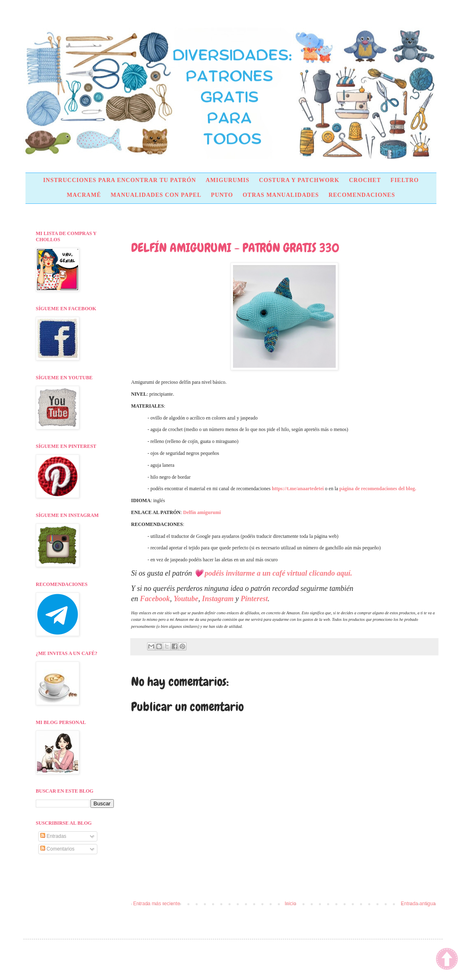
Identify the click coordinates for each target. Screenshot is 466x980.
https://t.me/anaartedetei (298, 489)
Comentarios (57, 849)
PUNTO (222, 195)
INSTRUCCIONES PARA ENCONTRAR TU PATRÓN (120, 180)
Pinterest (254, 599)
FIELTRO (405, 180)
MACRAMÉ (84, 195)
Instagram (218, 599)
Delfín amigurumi (202, 512)
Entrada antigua (418, 904)
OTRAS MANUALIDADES (281, 195)
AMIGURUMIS (227, 180)
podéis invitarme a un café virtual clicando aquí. (278, 573)
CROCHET (365, 180)
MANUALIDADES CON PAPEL (156, 195)
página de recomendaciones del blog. (378, 489)
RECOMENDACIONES (362, 195)
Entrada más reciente (157, 904)
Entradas (53, 836)
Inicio (291, 904)
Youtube (186, 599)
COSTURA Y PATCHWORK (299, 180)
